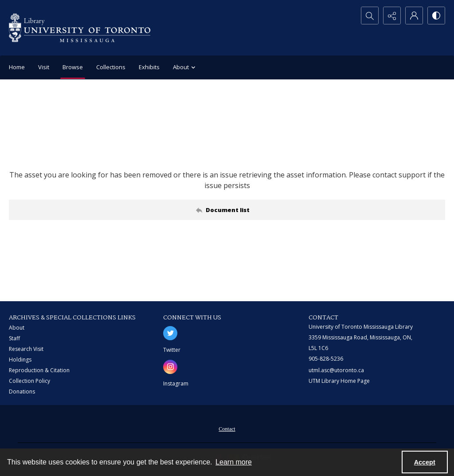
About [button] (185, 68)
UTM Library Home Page (339, 381)
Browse (73, 67)
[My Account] (414, 16)
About (17, 328)
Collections (111, 67)
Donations (22, 391)
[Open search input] (370, 16)
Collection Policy (29, 381)
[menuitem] (227, 428)
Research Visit (26, 349)
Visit (44, 67)
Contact (227, 429)
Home (17, 67)
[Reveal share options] (392, 16)
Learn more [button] (234, 462)
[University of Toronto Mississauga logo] (80, 28)
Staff (14, 338)
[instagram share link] (170, 367)
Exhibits (149, 67)
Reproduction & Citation (39, 370)
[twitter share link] (170, 333)
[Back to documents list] (227, 210)
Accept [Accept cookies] (425, 462)
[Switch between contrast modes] (436, 16)
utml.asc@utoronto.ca (336, 370)
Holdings (20, 360)
